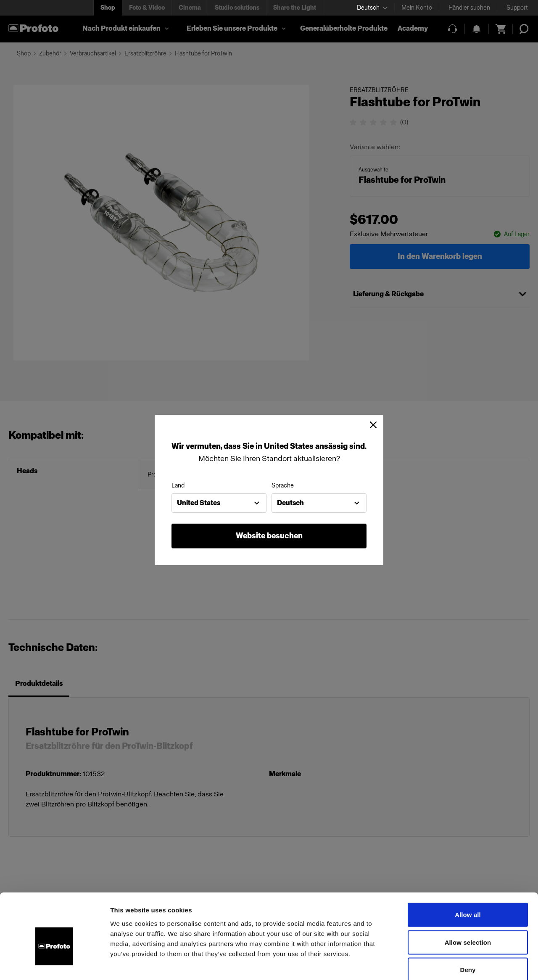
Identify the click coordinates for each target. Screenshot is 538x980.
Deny (468, 925)
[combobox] (219, 503)
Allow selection (468, 897)
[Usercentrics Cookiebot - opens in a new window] (54, 964)
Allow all (468, 870)
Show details (441, 963)
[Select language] (372, 8)
